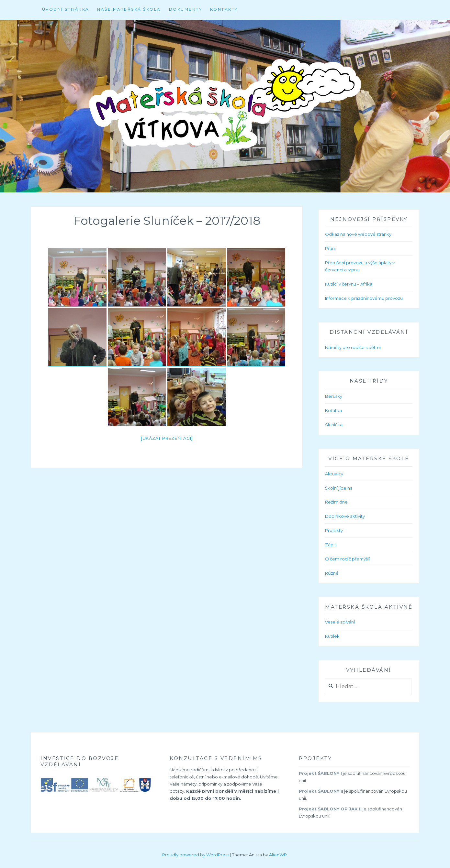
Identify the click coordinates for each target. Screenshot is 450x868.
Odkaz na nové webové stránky (358, 234)
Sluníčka (334, 425)
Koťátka (333, 410)
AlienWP (278, 855)
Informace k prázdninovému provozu (364, 298)
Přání (330, 248)
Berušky (334, 396)
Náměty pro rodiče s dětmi (353, 347)
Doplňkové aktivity (345, 516)
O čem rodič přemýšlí (347, 559)
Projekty (334, 530)
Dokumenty (186, 9)
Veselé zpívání (340, 622)
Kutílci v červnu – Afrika (349, 284)
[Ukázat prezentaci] (167, 438)
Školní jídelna (339, 488)
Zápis (331, 545)
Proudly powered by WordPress (196, 855)
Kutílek (332, 636)
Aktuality (334, 474)
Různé (332, 573)
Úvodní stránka (66, 9)
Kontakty (224, 9)
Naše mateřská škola (129, 9)
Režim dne (336, 502)
